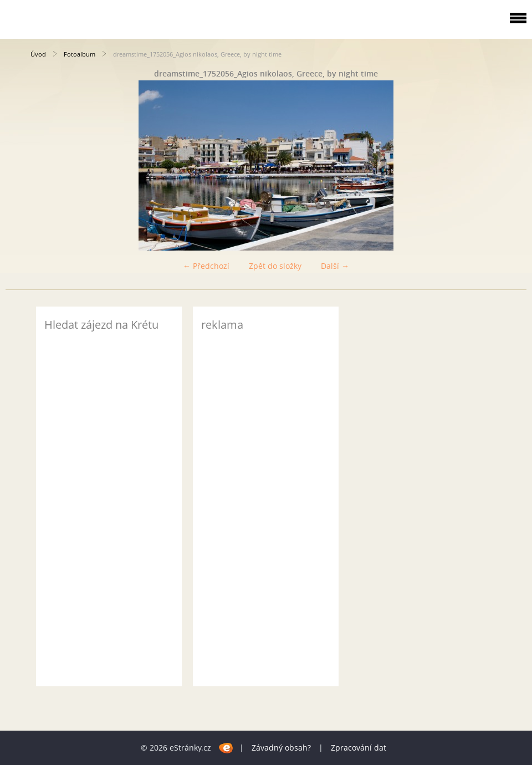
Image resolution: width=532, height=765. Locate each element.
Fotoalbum (80, 54)
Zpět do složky (275, 266)
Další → (335, 266)
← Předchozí (206, 266)
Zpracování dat (359, 748)
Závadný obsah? (281, 748)
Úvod (38, 54)
